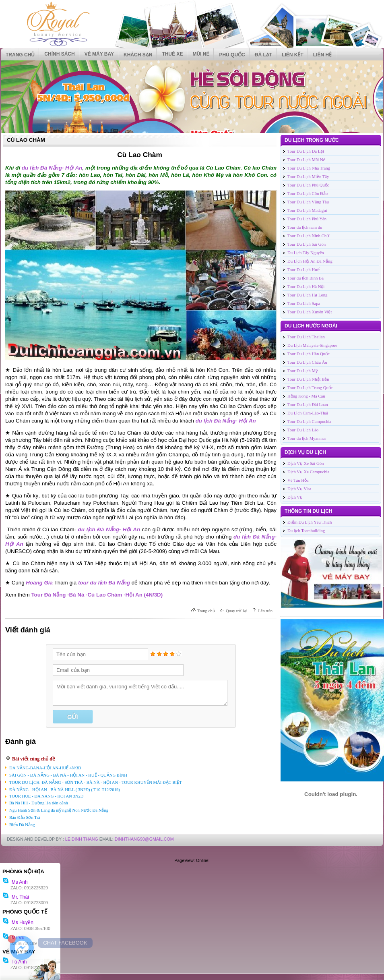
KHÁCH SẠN (138, 55)
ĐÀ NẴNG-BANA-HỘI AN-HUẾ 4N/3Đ (45, 768)
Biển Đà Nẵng (22, 825)
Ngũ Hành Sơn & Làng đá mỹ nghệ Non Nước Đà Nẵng (59, 810)
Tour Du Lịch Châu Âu (307, 362)
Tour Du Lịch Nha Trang (309, 168)
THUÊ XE (172, 54)
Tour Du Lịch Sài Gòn (307, 244)
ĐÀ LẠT (263, 55)
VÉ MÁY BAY (99, 54)
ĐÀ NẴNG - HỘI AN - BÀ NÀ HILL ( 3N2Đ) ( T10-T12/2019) (65, 790)
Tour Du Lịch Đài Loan (308, 405)
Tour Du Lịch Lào (303, 430)
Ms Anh (15, 882)
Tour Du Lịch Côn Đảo (308, 194)
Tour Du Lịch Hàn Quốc (309, 354)
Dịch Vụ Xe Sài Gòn (306, 463)
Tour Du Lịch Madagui (307, 210)
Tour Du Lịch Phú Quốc (308, 185)
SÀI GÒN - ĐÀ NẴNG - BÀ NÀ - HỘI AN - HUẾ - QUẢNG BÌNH (68, 775)
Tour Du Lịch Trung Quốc (310, 388)
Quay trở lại (237, 611)
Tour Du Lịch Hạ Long (307, 295)
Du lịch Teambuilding (306, 531)
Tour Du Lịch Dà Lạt (306, 151)
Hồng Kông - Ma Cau (306, 396)
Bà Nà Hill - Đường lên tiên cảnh (39, 803)
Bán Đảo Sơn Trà (25, 817)
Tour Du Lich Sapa (304, 304)
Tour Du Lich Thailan (306, 337)
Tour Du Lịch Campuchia (309, 422)
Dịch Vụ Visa (299, 489)
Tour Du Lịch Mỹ (302, 371)
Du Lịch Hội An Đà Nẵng (310, 261)
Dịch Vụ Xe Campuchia (308, 472)
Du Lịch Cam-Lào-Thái (308, 413)
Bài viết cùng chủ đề (34, 759)
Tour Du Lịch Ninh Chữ (308, 236)
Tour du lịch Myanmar (307, 438)
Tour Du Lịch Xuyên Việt (310, 312)
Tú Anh (14, 962)
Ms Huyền (18, 922)
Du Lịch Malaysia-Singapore (312, 345)
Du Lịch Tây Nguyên (306, 253)
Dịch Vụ (295, 497)
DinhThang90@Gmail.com (144, 839)
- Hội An (72, 168)
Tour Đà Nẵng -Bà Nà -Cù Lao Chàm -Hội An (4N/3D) (97, 595)
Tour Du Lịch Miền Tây (308, 177)
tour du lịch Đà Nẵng (104, 583)
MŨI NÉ (201, 54)
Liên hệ (322, 55)
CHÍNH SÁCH (59, 54)
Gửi (72, 717)
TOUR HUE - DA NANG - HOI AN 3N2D (46, 796)
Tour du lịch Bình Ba (306, 278)
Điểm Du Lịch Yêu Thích (310, 522)
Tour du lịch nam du (305, 227)
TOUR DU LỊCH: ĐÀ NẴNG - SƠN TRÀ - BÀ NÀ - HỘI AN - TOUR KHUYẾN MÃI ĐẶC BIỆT (96, 782)
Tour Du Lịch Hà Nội (306, 287)
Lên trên (265, 611)
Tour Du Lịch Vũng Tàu (308, 202)
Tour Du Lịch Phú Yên (307, 219)
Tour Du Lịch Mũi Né (306, 160)
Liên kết (293, 55)
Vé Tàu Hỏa (298, 480)
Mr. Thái (16, 897)
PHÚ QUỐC (232, 55)
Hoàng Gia (40, 583)
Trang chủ (20, 55)
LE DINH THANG (82, 839)
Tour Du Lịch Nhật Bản (308, 379)
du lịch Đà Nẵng (42, 168)
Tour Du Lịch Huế (303, 270)
